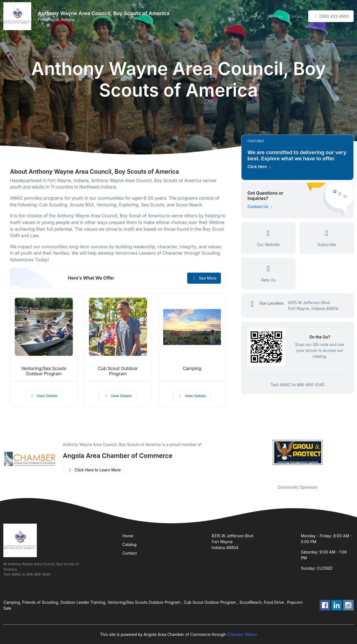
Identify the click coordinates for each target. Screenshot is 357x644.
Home (256, 16)
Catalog (130, 544)
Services (275, 16)
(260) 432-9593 (331, 16)
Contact (295, 16)
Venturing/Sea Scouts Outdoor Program (44, 371)
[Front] (18, 16)
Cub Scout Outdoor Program (118, 371)
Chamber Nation (242, 634)
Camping (192, 368)
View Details (44, 396)
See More (204, 278)
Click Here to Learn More (94, 470)
